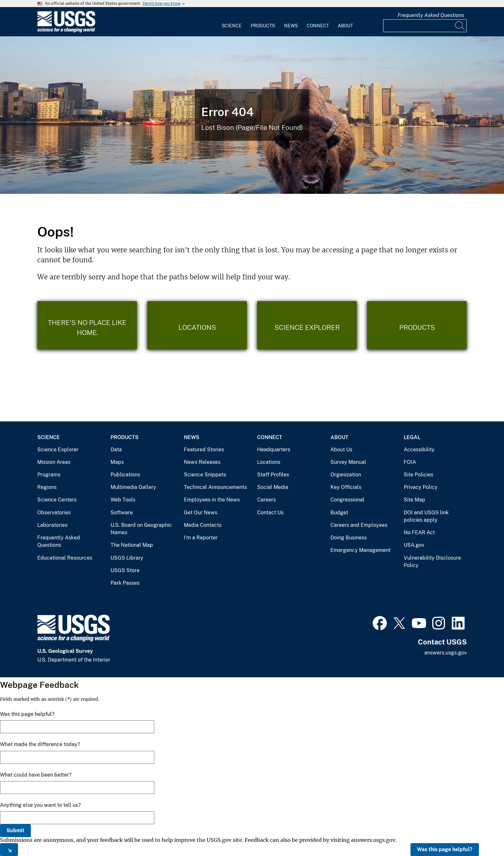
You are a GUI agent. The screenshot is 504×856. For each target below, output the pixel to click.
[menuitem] (232, 22)
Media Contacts (203, 525)
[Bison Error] (252, 115)
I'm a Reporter (201, 538)
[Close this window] (9, 850)
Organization (346, 475)
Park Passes (125, 583)
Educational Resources (65, 558)
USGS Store (125, 570)
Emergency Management (360, 550)
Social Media (273, 487)
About (345, 26)
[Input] (425, 26)
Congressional (347, 500)
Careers (266, 500)
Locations (269, 462)
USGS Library (127, 558)
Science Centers (57, 500)
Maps (117, 462)
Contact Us (270, 513)
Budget (339, 513)
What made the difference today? (40, 744)
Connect (318, 26)
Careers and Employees (359, 525)
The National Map (132, 545)
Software (122, 513)
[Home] (66, 31)
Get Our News (201, 513)
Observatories (54, 513)
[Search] (460, 26)
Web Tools (123, 500)
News (291, 26)
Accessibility (419, 450)
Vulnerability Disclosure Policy (432, 562)
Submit (15, 830)
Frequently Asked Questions (431, 15)
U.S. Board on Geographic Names (141, 529)
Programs (49, 475)
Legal (412, 437)
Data (116, 450)
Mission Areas (54, 462)
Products (263, 26)
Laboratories (52, 525)
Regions (47, 487)
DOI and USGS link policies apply (426, 516)
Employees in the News (212, 500)
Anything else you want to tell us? (40, 805)
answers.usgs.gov (446, 653)
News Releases (202, 462)
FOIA (410, 462)
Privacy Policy (421, 487)
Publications (125, 475)
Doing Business (349, 538)
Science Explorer (58, 450)
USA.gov (414, 545)
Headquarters (274, 450)
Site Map (414, 500)
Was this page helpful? (445, 849)
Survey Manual (348, 462)
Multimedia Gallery (133, 487)
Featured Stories (204, 450)
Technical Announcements (215, 487)
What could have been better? (36, 775)
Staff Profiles (273, 475)
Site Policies (419, 475)
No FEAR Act (419, 532)
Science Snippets (205, 475)
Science (232, 26)
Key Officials (346, 487)
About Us (341, 450)
